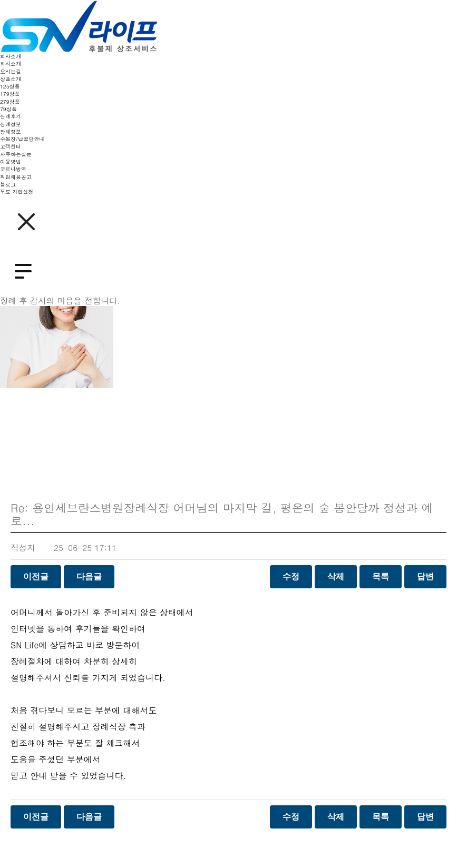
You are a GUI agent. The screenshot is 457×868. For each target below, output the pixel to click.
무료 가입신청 (17, 192)
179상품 (10, 94)
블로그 (8, 184)
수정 (291, 576)
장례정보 (11, 124)
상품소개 (11, 79)
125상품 (10, 86)
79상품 (8, 109)
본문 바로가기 (0, 0)
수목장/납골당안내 (22, 139)
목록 (381, 576)
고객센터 (11, 146)
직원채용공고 (16, 177)
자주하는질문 (16, 154)
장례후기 (11, 116)
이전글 (36, 576)
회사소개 (11, 56)
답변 (425, 576)
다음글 (89, 576)
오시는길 (11, 72)
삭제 (336, 576)
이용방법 (11, 162)
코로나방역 (13, 169)
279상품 (10, 102)
